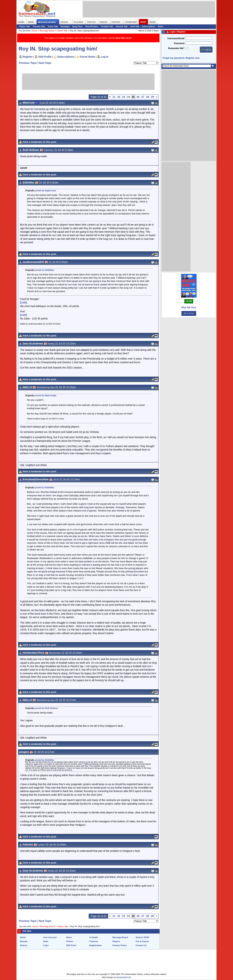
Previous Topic (28, 63)
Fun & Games (142, 941)
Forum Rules (87, 57)
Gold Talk (135, 26)
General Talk (122, 26)
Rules (161, 26)
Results (24, 941)
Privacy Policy (120, 945)
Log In (105, 57)
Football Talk (107, 26)
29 (152, 97)
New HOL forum (124, 38)
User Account (50, 937)
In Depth (94, 937)
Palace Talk (25, 26)
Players (116, 941)
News (69, 937)
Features (94, 941)
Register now (192, 58)
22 (119, 97)
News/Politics (92, 26)
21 (114, 97)
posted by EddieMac (45, 270)
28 (148, 97)
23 (124, 97)
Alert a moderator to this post (40, 142)
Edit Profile (45, 57)
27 (143, 97)
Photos (70, 941)
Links (46, 945)
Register (28, 57)
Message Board (47, 31)
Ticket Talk (53, 26)
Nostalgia (65, 26)
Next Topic (45, 63)
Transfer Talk (39, 26)
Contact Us (141, 945)
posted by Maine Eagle (46, 395)
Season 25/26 (142, 937)
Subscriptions (149, 26)
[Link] (23, 302)
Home (34, 31)
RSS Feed (71, 945)
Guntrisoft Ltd (124, 977)
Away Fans (77, 26)
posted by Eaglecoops (46, 191)
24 (128, 97)
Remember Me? (176, 48)
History (24, 945)
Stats (46, 941)
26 (138, 97)
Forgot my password (173, 58)
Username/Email (176, 38)
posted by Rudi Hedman (46, 708)
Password (179, 43)
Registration (95, 945)
